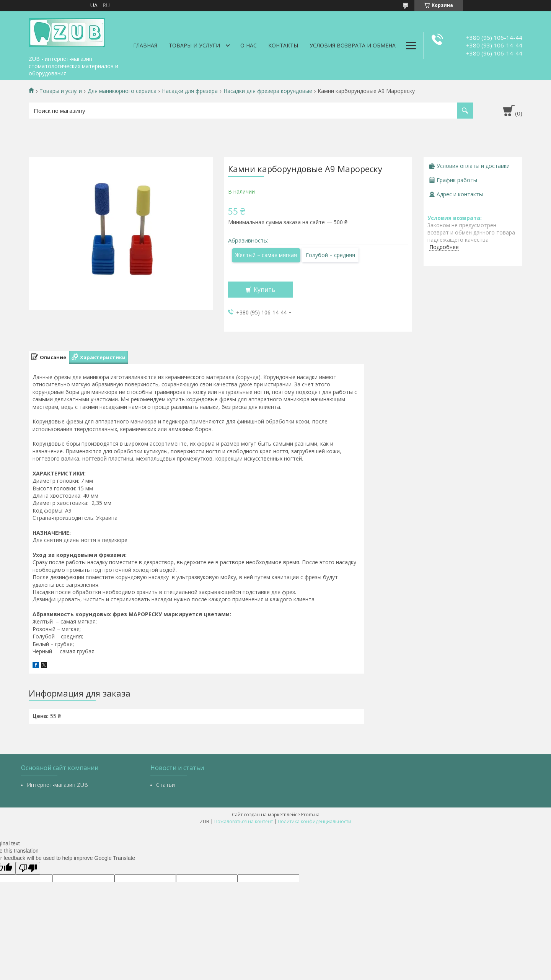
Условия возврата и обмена (353, 45)
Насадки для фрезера (190, 91)
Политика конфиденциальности (315, 821)
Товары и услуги (194, 45)
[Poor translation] (28, 868)
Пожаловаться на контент (244, 821)
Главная (145, 45)
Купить (265, 290)
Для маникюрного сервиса (122, 91)
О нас (249, 45)
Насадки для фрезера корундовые (268, 91)
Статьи (165, 785)
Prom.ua (310, 815)
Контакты (283, 45)
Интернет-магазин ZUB (57, 785)
